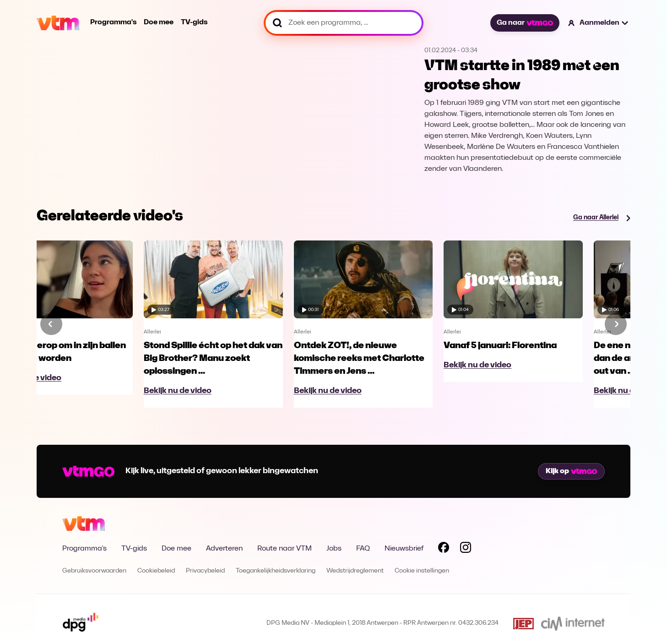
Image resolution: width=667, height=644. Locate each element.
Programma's (113, 22)
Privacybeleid (205, 571)
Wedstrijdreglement (355, 571)
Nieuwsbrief (404, 549)
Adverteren (224, 549)
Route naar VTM (285, 549)
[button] (599, 23)
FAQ (363, 549)
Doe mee (159, 22)
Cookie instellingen (422, 571)
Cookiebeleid (156, 571)
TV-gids (194, 22)
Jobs (334, 549)
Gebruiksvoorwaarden (94, 571)
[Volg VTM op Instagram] (466, 549)
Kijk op (571, 471)
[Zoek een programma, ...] (344, 23)
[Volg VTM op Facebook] (444, 549)
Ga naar (525, 23)
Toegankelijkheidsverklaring (276, 571)
